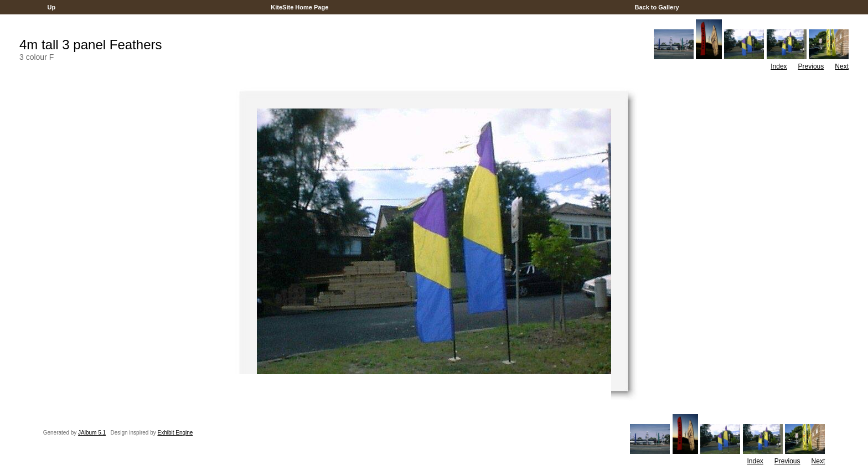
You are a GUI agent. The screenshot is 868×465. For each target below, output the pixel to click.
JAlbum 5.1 (92, 433)
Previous (811, 66)
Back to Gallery (657, 7)
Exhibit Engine (175, 433)
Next (842, 66)
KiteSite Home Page (299, 7)
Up (51, 7)
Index (779, 66)
